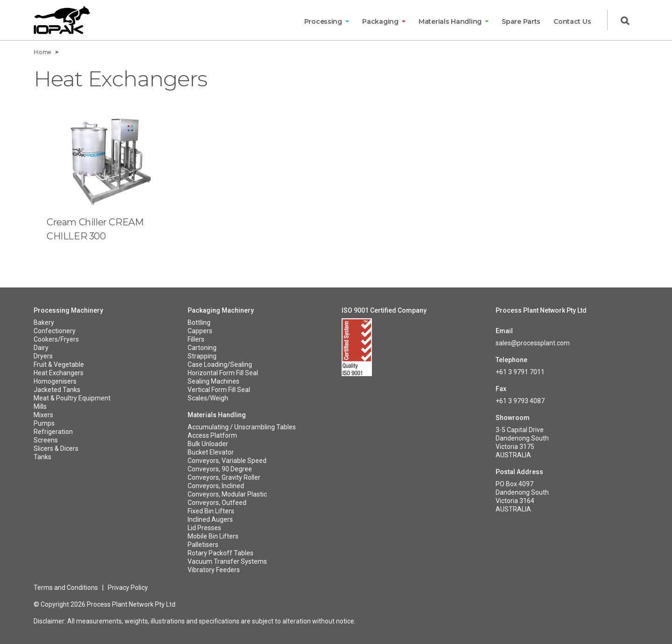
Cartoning (202, 348)
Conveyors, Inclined (216, 486)
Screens (46, 440)
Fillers (196, 339)
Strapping (202, 356)
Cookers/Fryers (56, 339)
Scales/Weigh (208, 398)
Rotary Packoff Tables (220, 553)
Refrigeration (53, 432)
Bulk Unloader (208, 444)
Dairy (41, 348)
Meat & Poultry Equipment (72, 398)
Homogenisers (55, 381)
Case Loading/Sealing (220, 364)
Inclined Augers (210, 519)
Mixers (43, 415)
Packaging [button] (381, 21)
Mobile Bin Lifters (213, 536)
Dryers (43, 356)
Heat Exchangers (59, 373)
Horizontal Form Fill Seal (223, 373)
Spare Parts (521, 21)
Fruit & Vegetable (59, 364)
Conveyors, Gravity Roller (224, 477)
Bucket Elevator (211, 452)
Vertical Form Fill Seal (219, 390)
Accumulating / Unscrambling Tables (242, 427)
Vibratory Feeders (214, 570)
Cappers (200, 331)
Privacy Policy (128, 588)
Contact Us (572, 21)
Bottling (199, 322)
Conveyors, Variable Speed (227, 461)
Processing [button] (324, 21)
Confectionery (55, 331)
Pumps (44, 423)
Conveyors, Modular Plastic (227, 494)
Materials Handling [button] (451, 21)
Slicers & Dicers (56, 448)
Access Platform (212, 435)
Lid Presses (204, 528)
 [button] (625, 21)
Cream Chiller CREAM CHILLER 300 (95, 229)
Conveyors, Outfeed (217, 503)
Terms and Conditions (66, 588)
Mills (40, 406)
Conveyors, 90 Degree (220, 469)
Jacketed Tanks (57, 390)
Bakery (44, 322)
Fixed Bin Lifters (211, 511)
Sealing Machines (213, 381)
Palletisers (203, 545)
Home (42, 52)
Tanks (42, 457)
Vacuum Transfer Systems (227, 561)
